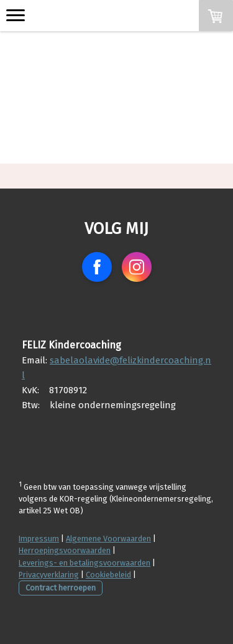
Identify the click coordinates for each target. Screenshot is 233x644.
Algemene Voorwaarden (108, 539)
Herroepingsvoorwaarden (65, 550)
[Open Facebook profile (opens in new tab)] (97, 267)
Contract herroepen (61, 588)
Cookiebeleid (108, 575)
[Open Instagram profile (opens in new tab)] (137, 267)
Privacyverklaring (49, 575)
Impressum (39, 539)
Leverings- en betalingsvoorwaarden (85, 563)
